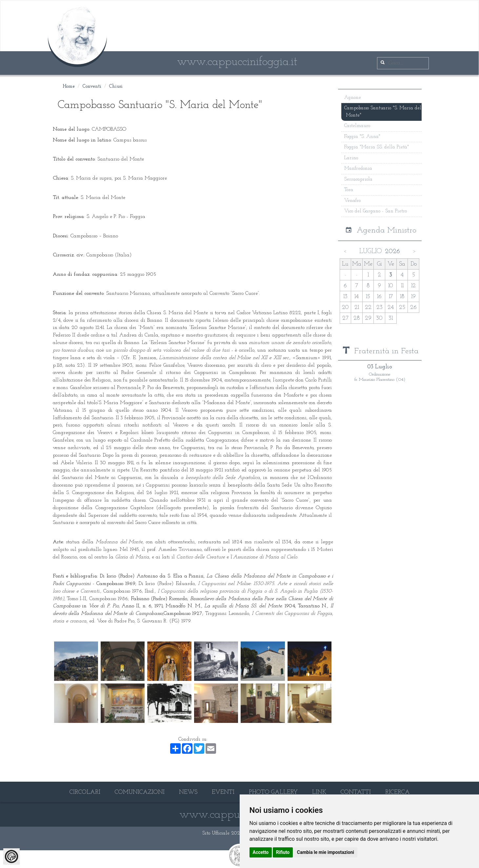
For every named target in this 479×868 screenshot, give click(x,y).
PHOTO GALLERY (273, 792)
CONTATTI (356, 792)
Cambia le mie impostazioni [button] (326, 852)
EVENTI (223, 792)
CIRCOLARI (85, 792)
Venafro (353, 200)
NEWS (188, 792)
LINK (319, 792)
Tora (349, 190)
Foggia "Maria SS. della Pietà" (377, 147)
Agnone (353, 98)
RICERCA (398, 792)
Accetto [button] (261, 852)
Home (69, 87)
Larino (351, 158)
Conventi (92, 87)
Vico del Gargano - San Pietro (376, 211)
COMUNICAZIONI (140, 792)
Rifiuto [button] (283, 852)
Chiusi (116, 87)
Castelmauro (358, 126)
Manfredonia (359, 169)
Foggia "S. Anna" (363, 137)
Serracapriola (359, 179)
